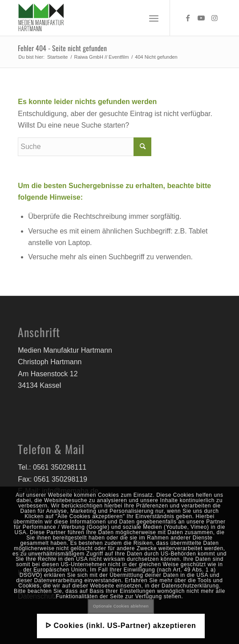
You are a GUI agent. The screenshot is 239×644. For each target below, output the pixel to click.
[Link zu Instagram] (215, 18)
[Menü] (154, 18)
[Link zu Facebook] (188, 18)
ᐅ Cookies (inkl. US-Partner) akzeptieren (121, 626)
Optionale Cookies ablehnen (121, 606)
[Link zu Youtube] (201, 18)
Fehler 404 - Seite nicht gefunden (62, 48)
